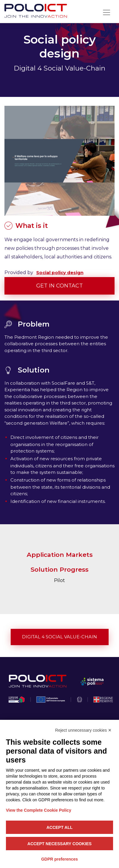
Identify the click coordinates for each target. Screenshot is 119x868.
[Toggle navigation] (107, 12)
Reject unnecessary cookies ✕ (83, 730)
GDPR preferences (60, 859)
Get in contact (59, 286)
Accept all (59, 827)
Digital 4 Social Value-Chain (59, 637)
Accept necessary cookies (59, 844)
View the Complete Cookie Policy (39, 810)
